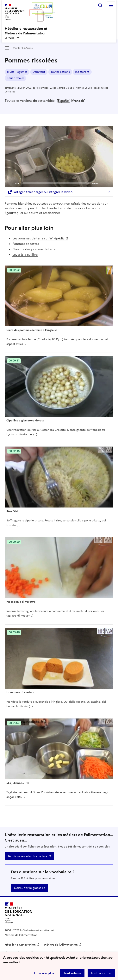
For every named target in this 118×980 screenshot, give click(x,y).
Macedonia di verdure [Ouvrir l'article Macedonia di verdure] (21, 602)
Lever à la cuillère (25, 255)
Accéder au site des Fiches (27, 856)
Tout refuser (72, 973)
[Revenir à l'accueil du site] (19, 913)
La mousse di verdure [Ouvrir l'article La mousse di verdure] (20, 692)
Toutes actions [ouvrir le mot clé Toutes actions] (60, 72)
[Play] (59, 157)
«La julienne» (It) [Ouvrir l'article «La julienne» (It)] (18, 783)
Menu (111, 5)
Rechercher (100, 5)
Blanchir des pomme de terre (34, 249)
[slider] (56, 183)
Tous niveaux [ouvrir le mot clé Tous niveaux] (15, 78)
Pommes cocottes (26, 244)
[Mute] (102, 183)
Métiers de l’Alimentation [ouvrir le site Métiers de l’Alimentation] (61, 945)
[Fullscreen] (108, 183)
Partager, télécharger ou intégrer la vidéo (40, 192)
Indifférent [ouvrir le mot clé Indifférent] (82, 72)
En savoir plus (44, 973)
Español (64, 101)
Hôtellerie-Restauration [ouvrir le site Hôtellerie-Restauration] (20, 945)
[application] (59, 157)
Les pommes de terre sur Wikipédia (38, 238)
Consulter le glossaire (30, 888)
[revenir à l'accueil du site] (59, 31)
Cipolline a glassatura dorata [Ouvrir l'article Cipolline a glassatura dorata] (25, 421)
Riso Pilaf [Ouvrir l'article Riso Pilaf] (12, 511)
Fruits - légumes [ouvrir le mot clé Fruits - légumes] (17, 72)
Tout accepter (101, 973)
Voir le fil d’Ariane (23, 48)
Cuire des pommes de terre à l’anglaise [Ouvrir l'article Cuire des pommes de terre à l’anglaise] (32, 330)
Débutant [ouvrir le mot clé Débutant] (39, 72)
